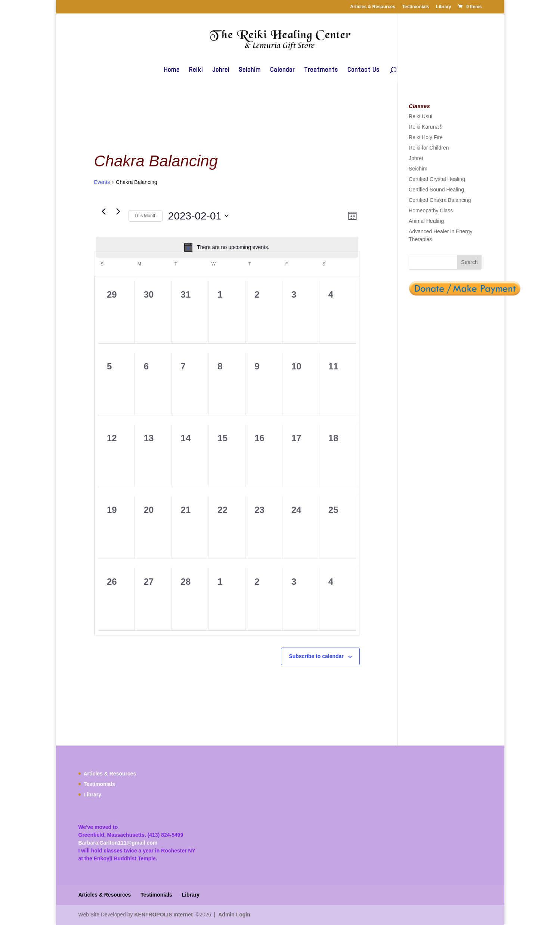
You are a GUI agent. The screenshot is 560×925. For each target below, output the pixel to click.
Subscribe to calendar (316, 656)
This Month (146, 216)
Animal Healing (426, 221)
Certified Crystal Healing (437, 179)
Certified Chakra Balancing (440, 200)
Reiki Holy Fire (426, 137)
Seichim (250, 70)
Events (102, 182)
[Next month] (118, 212)
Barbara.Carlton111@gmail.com (118, 843)
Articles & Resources (373, 7)
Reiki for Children (429, 148)
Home (172, 70)
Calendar (282, 70)
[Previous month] (104, 212)
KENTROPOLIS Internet (163, 915)
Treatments (321, 70)
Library (444, 7)
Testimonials (415, 7)
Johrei (221, 70)
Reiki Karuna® (426, 127)
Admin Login (234, 915)
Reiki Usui (420, 116)
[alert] (227, 247)
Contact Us (363, 70)
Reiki (196, 70)
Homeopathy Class (431, 210)
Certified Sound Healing (436, 190)
